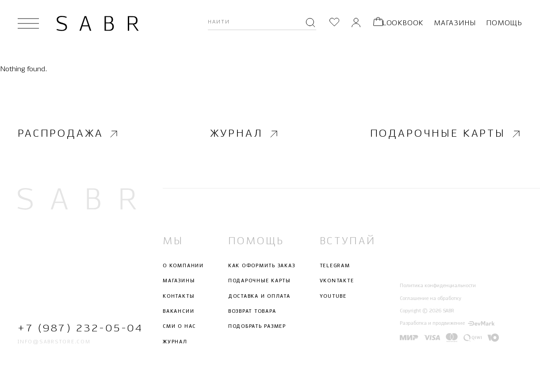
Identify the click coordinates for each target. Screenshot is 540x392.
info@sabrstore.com (54, 342)
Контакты (178, 296)
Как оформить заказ (262, 266)
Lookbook (403, 23)
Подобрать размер (257, 327)
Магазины (455, 23)
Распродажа (69, 134)
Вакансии (178, 311)
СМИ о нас (179, 327)
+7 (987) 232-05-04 (77, 329)
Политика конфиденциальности (438, 286)
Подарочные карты (446, 134)
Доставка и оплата (259, 296)
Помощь (504, 23)
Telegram (335, 266)
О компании (183, 266)
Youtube (333, 296)
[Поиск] (310, 23)
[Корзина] (378, 23)
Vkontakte (337, 281)
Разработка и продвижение (447, 323)
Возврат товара (252, 311)
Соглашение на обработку (431, 298)
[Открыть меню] (28, 23)
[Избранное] (334, 23)
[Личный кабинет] (356, 23)
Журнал (245, 134)
